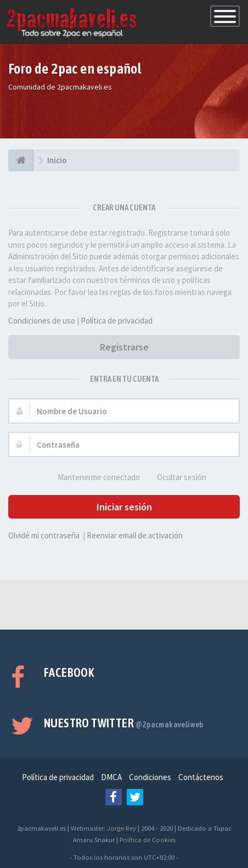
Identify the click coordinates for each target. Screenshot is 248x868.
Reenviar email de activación (135, 535)
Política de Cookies (148, 839)
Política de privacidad (117, 321)
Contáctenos (201, 777)
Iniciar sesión (124, 507)
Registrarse (124, 347)
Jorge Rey (122, 828)
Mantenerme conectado (93, 478)
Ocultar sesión (176, 478)
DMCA (111, 777)
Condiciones (150, 777)
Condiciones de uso (42, 321)
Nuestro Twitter (124, 723)
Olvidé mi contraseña (44, 535)
